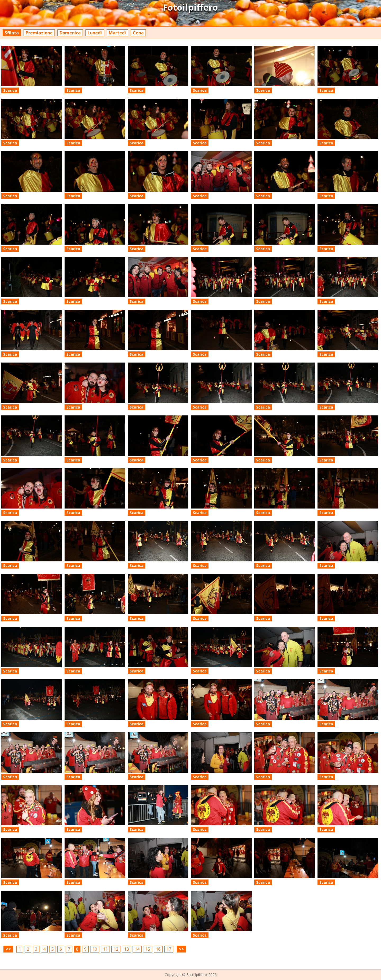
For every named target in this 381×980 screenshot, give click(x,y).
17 (169, 949)
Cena (138, 33)
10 (95, 949)
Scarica (10, 90)
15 (148, 949)
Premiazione (39, 33)
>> (182, 949)
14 (137, 949)
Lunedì (95, 33)
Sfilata (12, 33)
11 (105, 949)
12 (116, 949)
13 (126, 949)
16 (158, 949)
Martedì (117, 33)
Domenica (70, 33)
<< (8, 949)
